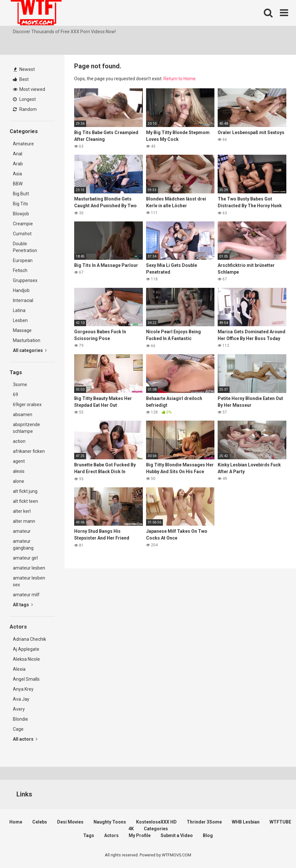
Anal (18, 154)
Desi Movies (70, 822)
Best (21, 79)
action (19, 441)
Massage (22, 330)
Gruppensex (25, 280)
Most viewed (29, 89)
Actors (111, 835)
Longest (24, 99)
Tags (89, 835)
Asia (17, 174)
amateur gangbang (23, 545)
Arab (18, 164)
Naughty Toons (110, 822)
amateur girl (25, 558)
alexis (19, 471)
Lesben (20, 320)
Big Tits (20, 204)
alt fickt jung (25, 491)
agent (19, 461)
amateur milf (26, 595)
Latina (19, 310)
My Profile (140, 835)
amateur (22, 531)
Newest (24, 69)
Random (25, 109)
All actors (25, 739)
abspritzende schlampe (26, 428)
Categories (156, 829)
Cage (18, 729)
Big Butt (21, 194)
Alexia (19, 669)
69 (15, 395)
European (23, 260)
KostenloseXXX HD (156, 822)
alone (19, 481)
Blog (208, 835)
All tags (23, 605)
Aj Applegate (26, 649)
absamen (23, 414)
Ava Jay (21, 699)
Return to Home (180, 79)
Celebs (40, 822)
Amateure (23, 144)
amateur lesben (29, 568)
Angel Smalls (26, 679)
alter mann (24, 521)
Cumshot (22, 234)
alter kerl (22, 511)
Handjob (21, 290)
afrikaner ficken (29, 451)
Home (16, 822)
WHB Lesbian (246, 822)
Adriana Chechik (30, 639)
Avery (19, 709)
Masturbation (27, 340)
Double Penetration (25, 247)
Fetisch (20, 270)
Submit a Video (177, 835)
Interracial (23, 300)
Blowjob (21, 214)
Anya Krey (23, 689)
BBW (18, 184)
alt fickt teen (25, 501)
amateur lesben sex (29, 581)
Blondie (20, 719)
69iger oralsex (27, 405)
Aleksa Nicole (26, 659)
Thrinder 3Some (204, 822)
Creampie (23, 224)
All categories (30, 350)
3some (20, 385)
